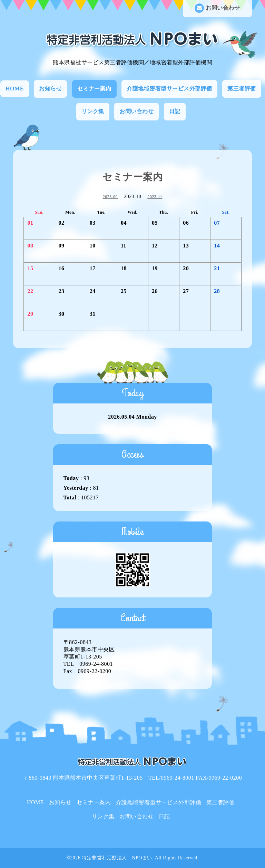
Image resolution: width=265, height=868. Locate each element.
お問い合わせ (217, 8)
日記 (175, 111)
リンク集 (93, 111)
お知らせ (50, 89)
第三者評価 (242, 89)
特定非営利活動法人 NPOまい (117, 858)
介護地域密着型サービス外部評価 (169, 89)
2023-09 (110, 197)
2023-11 (155, 197)
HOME (15, 89)
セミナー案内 (94, 89)
